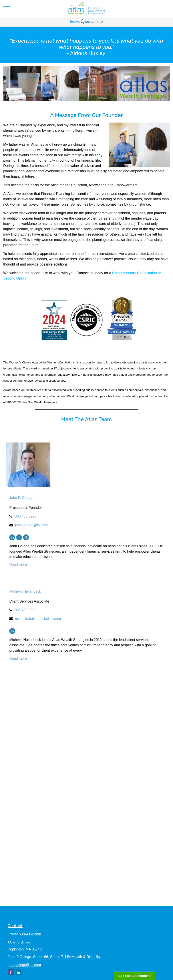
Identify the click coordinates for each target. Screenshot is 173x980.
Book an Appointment (134, 976)
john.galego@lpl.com (32, 525)
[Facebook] (19, 537)
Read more (18, 565)
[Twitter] (26, 537)
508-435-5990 (25, 516)
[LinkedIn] (12, 537)
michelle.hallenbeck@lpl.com (38, 619)
